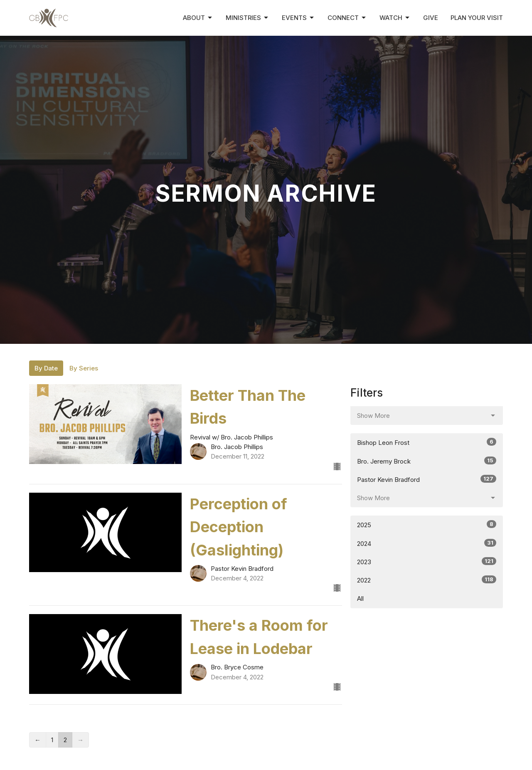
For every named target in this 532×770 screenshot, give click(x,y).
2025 (427, 524)
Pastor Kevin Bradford (427, 479)
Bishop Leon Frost (427, 442)
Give (431, 18)
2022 (427, 580)
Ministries (248, 18)
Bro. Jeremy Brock (427, 461)
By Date (46, 368)
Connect (347, 18)
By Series (84, 368)
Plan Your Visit (477, 18)
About (198, 18)
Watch (395, 18)
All (360, 598)
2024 (427, 543)
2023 (427, 561)
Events (298, 18)
